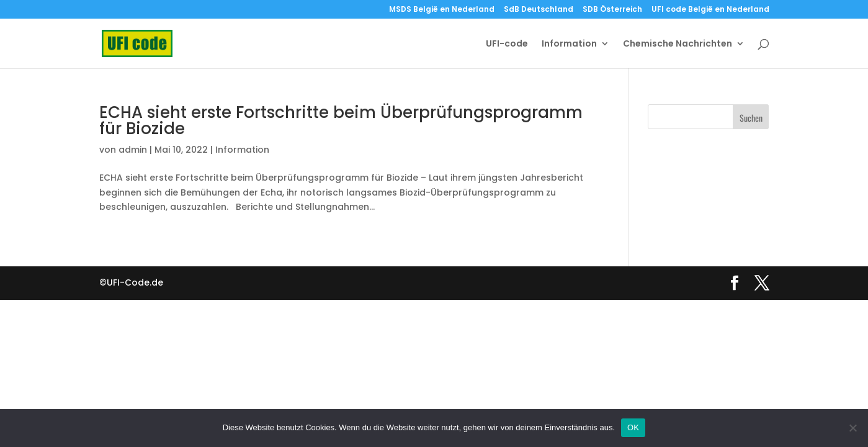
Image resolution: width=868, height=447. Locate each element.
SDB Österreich (612, 10)
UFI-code (507, 44)
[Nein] (852, 428)
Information (569, 44)
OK (633, 427)
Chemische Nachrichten (678, 44)
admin (133, 150)
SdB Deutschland (539, 10)
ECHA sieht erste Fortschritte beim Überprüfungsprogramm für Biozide (341, 120)
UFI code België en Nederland (710, 10)
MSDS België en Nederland (442, 10)
